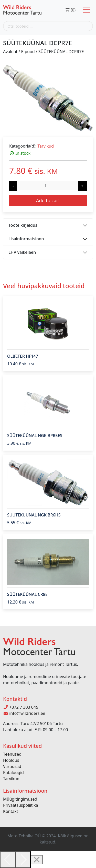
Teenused (12, 754)
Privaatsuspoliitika (21, 805)
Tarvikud (46, 146)
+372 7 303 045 (21, 707)
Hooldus (11, 760)
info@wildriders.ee (24, 713)
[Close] (37, 860)
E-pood (28, 52)
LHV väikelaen (22, 252)
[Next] (23, 860)
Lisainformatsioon (26, 239)
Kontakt (11, 811)
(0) (70, 10)
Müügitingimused (20, 799)
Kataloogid (13, 773)
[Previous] (8, 860)
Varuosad (12, 766)
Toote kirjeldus (23, 225)
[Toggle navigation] (86, 10)
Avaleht (10, 52)
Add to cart (48, 200)
